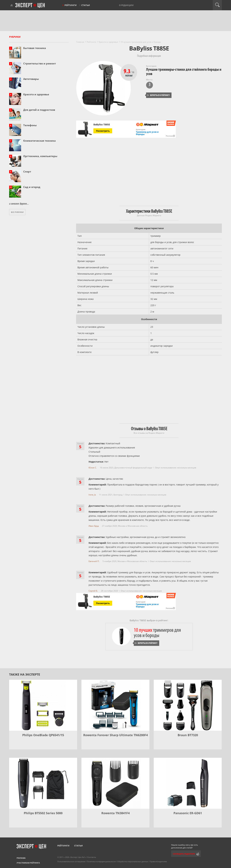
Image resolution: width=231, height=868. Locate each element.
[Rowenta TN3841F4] (115, 783)
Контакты (92, 857)
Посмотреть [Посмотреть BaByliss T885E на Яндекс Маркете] (103, 131)
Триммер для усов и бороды (147, 133)
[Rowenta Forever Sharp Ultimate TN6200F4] (115, 705)
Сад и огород (32, 187)
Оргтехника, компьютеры (40, 156)
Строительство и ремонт (40, 63)
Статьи (86, 5)
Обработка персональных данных (133, 861)
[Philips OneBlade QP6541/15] (43, 705)
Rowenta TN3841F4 (115, 813)
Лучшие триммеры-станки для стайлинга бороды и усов (184, 72)
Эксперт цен (30, 5)
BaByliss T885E (102, 125)
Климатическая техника (39, 141)
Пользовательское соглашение (71, 861)
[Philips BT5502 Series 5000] (43, 783)
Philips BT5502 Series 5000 (43, 813)
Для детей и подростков (39, 110)
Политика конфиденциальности (101, 861)
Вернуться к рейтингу (158, 95)
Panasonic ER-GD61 (188, 813)
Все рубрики (17, 212)
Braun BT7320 (188, 735)
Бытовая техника (35, 48)
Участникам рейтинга (28, 863)
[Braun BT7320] (188, 705)
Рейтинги (71, 5)
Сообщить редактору (184, 854)
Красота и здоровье (36, 94)
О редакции (126, 5)
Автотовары (31, 79)
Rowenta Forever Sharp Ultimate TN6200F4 (115, 735)
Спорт (27, 172)
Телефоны (30, 125)
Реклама (21, 858)
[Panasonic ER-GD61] (188, 783)
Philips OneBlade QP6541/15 (43, 735)
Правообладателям (158, 861)
